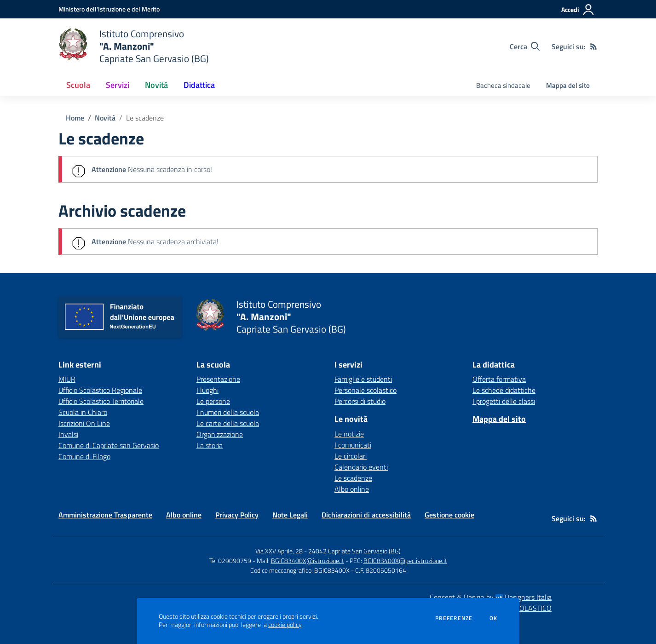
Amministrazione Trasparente (105, 515)
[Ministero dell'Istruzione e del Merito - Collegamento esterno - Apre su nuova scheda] (109, 9)
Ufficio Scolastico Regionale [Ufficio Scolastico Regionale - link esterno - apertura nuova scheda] (100, 390)
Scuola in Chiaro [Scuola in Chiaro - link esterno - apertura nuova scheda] (83, 412)
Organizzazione (220, 434)
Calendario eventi (361, 467)
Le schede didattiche (504, 390)
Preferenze (454, 618)
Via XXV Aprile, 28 (279, 551)
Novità (105, 118)
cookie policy (285, 625)
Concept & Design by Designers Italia (491, 597)
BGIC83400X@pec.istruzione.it (405, 561)
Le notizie (349, 434)
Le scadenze (145, 118)
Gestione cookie (449, 515)
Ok (494, 618)
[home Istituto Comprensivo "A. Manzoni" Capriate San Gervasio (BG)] (134, 46)
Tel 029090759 (230, 561)
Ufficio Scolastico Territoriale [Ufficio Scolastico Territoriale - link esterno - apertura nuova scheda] (101, 401)
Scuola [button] (78, 85)
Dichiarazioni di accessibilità (366, 515)
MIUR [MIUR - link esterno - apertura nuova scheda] (67, 379)
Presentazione (218, 379)
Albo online (352, 489)
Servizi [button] (118, 85)
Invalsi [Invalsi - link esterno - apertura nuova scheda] (68, 434)
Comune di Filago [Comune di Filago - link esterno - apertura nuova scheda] (84, 456)
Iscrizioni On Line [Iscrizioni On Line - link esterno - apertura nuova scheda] (84, 423)
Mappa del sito (568, 85)
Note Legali (290, 515)
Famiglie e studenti (363, 379)
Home (75, 118)
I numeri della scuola (228, 412)
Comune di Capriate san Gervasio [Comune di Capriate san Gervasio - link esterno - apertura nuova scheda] (109, 445)
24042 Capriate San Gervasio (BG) (354, 551)
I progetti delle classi (504, 401)
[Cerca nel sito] (525, 46)
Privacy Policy (237, 515)
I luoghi (207, 390)
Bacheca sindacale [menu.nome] (503, 85)
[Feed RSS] (593, 46)
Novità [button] (156, 85)
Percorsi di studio (360, 401)
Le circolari (351, 456)
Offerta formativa (499, 379)
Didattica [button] (199, 85)
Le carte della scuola (228, 423)
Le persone (213, 401)
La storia (210, 445)
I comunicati (353, 445)
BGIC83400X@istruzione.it (308, 561)
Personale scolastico (365, 390)
